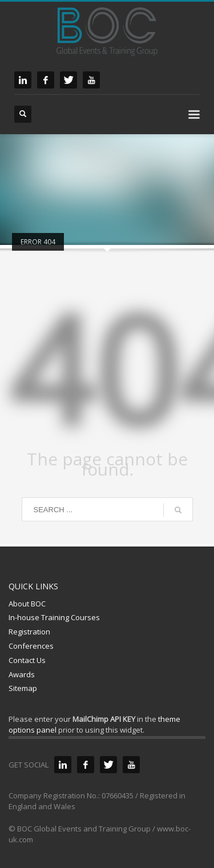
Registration (29, 632)
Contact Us (27, 660)
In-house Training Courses (54, 617)
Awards (22, 674)
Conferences (31, 646)
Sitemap (23, 688)
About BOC (27, 604)
